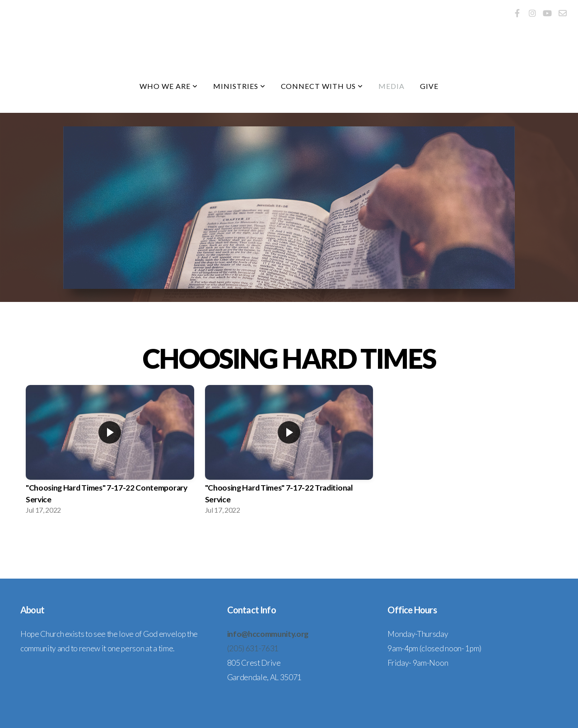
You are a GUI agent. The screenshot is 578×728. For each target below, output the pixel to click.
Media (392, 86)
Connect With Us (322, 86)
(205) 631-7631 (253, 648)
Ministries (239, 86)
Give (429, 86)
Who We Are (169, 86)
